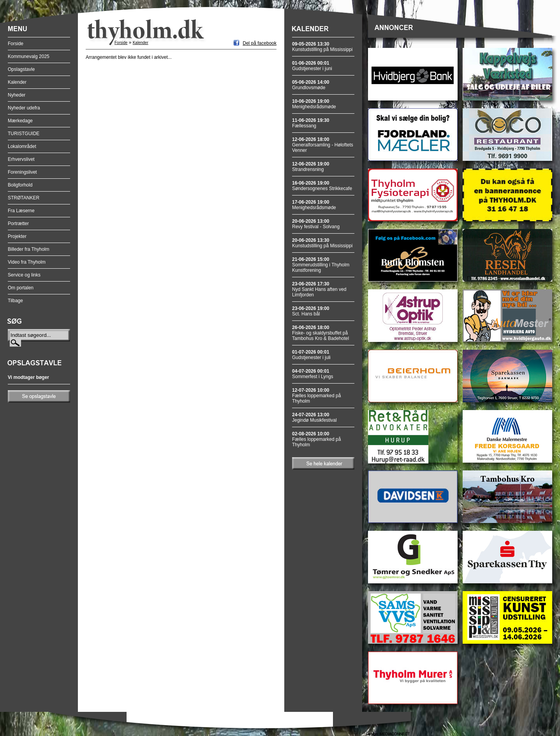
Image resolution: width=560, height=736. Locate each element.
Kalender (17, 82)
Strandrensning (311, 167)
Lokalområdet (22, 146)
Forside (16, 44)
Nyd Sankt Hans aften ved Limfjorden (319, 289)
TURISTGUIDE (24, 134)
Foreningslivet (22, 172)
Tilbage (15, 301)
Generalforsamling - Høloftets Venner (323, 145)
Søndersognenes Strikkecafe (322, 186)
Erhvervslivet (21, 159)
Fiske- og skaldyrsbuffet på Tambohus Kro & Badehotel (321, 333)
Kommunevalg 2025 (29, 56)
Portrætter (18, 224)
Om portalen (21, 288)
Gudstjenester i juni (312, 66)
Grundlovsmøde (311, 85)
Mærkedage (20, 121)
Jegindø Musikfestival (314, 417)
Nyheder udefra (24, 108)
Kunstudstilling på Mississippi (322, 47)
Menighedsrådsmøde (314, 104)
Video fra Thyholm (27, 262)
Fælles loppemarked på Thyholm (316, 396)
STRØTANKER (24, 198)
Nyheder (17, 95)
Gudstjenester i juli (311, 355)
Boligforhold (20, 185)
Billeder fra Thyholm (29, 249)
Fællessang (311, 123)
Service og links (24, 275)
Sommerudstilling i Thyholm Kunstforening (321, 265)
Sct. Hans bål (311, 311)
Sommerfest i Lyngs (313, 374)
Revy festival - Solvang (316, 224)
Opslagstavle (21, 69)
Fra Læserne (21, 211)
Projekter (17, 236)
